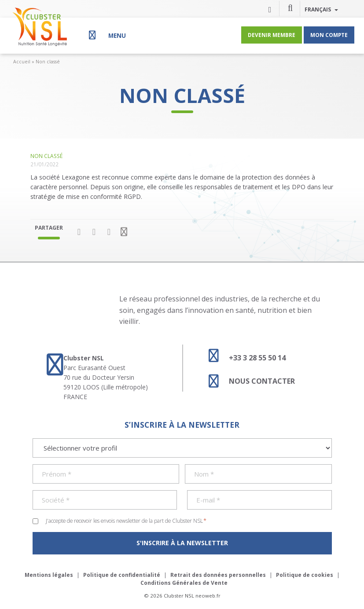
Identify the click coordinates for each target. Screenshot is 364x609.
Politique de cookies (305, 575)
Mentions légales (49, 575)
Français (321, 9)
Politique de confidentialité (122, 575)
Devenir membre (272, 35)
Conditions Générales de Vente (184, 583)
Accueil (22, 62)
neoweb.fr (208, 596)
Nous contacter (248, 381)
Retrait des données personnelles (218, 575)
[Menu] (106, 35)
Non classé (48, 62)
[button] (290, 7)
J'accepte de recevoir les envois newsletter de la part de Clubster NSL (126, 521)
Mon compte (329, 35)
